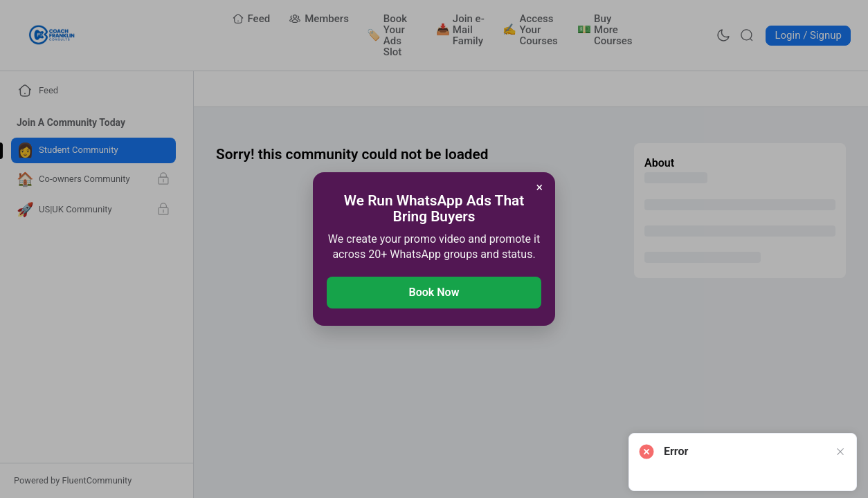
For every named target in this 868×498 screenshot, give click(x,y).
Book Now (434, 292)
